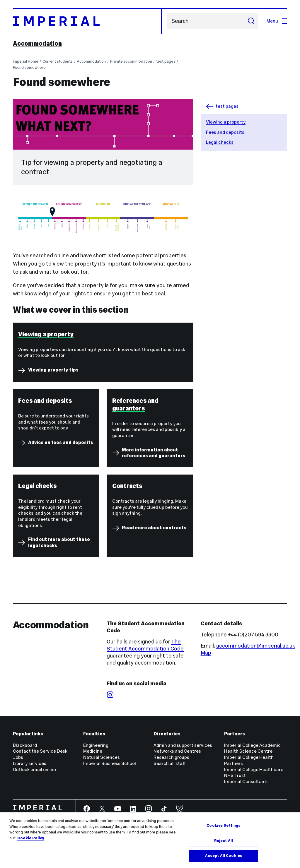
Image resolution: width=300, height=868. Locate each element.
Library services (30, 763)
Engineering (96, 745)
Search (167, 21)
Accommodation (37, 44)
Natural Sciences (102, 757)
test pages (166, 61)
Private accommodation (131, 61)
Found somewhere (29, 67)
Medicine (93, 751)
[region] (150, 840)
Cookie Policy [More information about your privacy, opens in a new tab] (31, 838)
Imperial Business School (110, 763)
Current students (58, 61)
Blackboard (25, 745)
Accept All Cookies (224, 856)
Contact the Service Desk (40, 751)
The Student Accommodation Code (145, 645)
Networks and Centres (177, 751)
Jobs (18, 757)
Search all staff (170, 763)
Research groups (171, 757)
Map (206, 653)
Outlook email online (34, 769)
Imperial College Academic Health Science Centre (252, 748)
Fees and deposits (225, 132)
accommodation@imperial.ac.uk (256, 646)
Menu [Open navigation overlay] (277, 21)
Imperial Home (26, 61)
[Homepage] (87, 21)
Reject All (224, 841)
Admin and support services (183, 745)
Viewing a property (226, 122)
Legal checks (220, 142)
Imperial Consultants (246, 781)
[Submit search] (251, 21)
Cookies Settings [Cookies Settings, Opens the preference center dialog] (223, 826)
